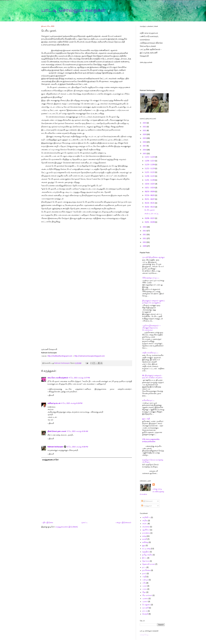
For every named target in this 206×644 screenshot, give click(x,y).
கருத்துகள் (147, 506)
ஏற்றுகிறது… (145, 635)
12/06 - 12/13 (150, 161)
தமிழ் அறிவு (147, 555)
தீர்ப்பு (145, 558)
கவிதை (145, 542)
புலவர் (145, 602)
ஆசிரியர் (146, 530)
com (71, 356)
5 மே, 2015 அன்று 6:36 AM (77, 431)
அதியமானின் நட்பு (150, 353)
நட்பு (144, 567)
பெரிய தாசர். (150, 210)
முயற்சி (145, 608)
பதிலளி (51, 395)
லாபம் (145, 611)
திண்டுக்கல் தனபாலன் (57, 431)
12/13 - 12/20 (150, 157)
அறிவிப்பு (146, 517)
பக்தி (144, 577)
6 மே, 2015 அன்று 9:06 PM (78, 447)
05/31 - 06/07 (150, 199)
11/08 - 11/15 (150, 176)
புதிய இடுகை (47, 523)
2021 (145, 131)
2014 (145, 227)
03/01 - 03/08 (150, 222)
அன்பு (145, 524)
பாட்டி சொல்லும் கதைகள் (74, 10)
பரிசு (144, 583)
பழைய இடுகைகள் (123, 523)
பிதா (144, 592)
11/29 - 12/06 (150, 165)
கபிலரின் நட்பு (148, 400)
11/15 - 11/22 (150, 172)
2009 (145, 246)
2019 (145, 138)
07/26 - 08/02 (150, 195)
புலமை (145, 599)
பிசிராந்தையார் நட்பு (151, 278)
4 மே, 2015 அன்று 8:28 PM (72, 403)
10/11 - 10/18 (150, 188)
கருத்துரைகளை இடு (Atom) (66, 527)
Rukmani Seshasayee (55, 447)
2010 (145, 242)
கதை (144, 536)
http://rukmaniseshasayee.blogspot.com (90, 356)
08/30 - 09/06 (150, 192)
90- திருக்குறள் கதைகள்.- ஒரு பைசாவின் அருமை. (152, 377)
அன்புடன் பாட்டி (151, 214)
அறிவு (145, 521)
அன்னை (146, 527)
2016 (145, 150)
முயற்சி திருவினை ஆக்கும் (153, 257)
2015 (145, 154)
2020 (145, 134)
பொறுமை (146, 605)
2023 (145, 123)
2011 (145, 239)
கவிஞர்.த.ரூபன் (54, 403)
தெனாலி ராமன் (149, 564)
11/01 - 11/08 (150, 180)
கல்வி (145, 539)
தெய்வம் (146, 561)
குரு (144, 546)
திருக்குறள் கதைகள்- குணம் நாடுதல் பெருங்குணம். (153, 302)
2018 (145, 142)
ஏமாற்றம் (146, 533)
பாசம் (145, 589)
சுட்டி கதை (146, 549)
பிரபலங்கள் (147, 595)
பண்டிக (145, 580)
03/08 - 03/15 (150, 218)
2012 (145, 235)
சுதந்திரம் (146, 552)
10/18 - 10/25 (150, 184)
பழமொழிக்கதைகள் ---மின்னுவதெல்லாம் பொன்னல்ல (151, 328)
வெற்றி (145, 614)
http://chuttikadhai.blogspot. (58, 356)
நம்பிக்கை (146, 570)
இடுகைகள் (147, 501)
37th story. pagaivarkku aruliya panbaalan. (151, 441)
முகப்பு (84, 523)
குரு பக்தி (146, 419)
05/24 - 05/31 (150, 203)
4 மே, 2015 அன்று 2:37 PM (79, 378)
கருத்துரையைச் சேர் (50, 460)
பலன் (145, 586)
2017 (145, 146)
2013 (145, 231)
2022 (145, 127)
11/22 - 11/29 (150, 169)
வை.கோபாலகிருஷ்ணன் (58, 378)
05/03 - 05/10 (150, 207)
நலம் (144, 574)
